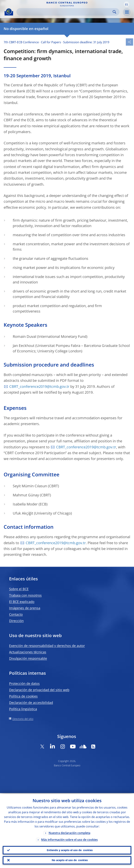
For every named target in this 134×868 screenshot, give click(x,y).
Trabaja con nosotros (25, 595)
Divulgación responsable (28, 658)
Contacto (16, 614)
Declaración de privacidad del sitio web (39, 690)
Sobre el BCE (19, 589)
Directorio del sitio (23, 719)
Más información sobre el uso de (69, 839)
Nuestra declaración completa (69, 832)
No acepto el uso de (70, 860)
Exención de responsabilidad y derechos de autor (47, 646)
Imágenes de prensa (25, 608)
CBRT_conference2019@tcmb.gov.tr (39, 386)
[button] (127, 4)
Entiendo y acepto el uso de (70, 849)
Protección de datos (24, 683)
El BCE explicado (22, 602)
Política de (23, 696)
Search (114, 12)
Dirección (16, 621)
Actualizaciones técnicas (28, 652)
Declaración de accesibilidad (31, 703)
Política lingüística (23, 709)
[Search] (65, 12)
